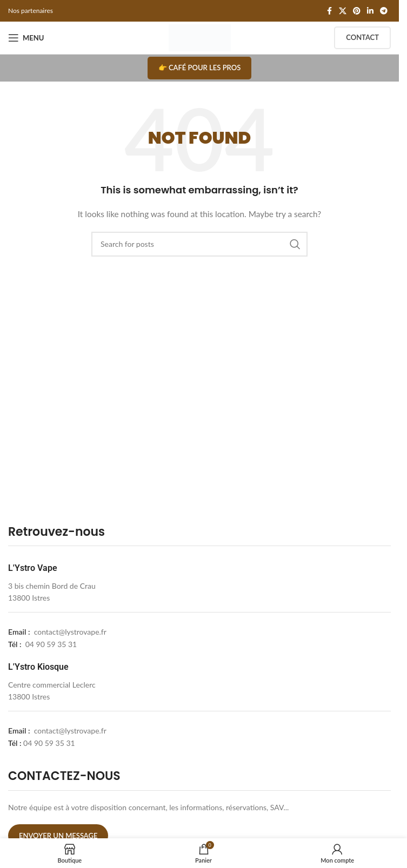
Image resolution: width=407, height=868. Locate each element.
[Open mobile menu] (26, 38)
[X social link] (343, 11)
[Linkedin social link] (370, 11)
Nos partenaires (31, 11)
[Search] (199, 244)
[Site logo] (200, 37)
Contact (362, 37)
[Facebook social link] (329, 11)
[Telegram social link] (384, 11)
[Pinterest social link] (357, 11)
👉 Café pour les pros (200, 68)
